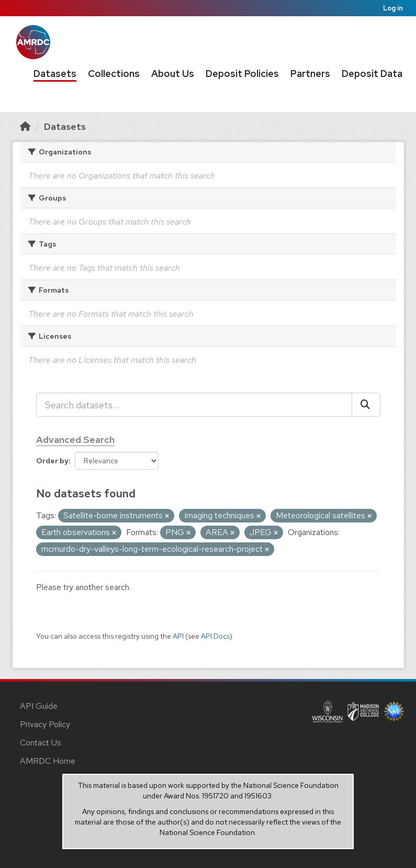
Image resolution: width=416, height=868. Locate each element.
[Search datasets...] (194, 405)
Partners (310, 74)
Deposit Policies (242, 74)
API (178, 636)
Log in (393, 8)
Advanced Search (75, 439)
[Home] (25, 126)
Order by (52, 461)
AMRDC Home (48, 761)
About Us (173, 74)
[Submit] (366, 405)
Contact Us (41, 743)
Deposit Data (372, 74)
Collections (114, 74)
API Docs (215, 636)
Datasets (55, 74)
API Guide (39, 706)
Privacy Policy (45, 724)
